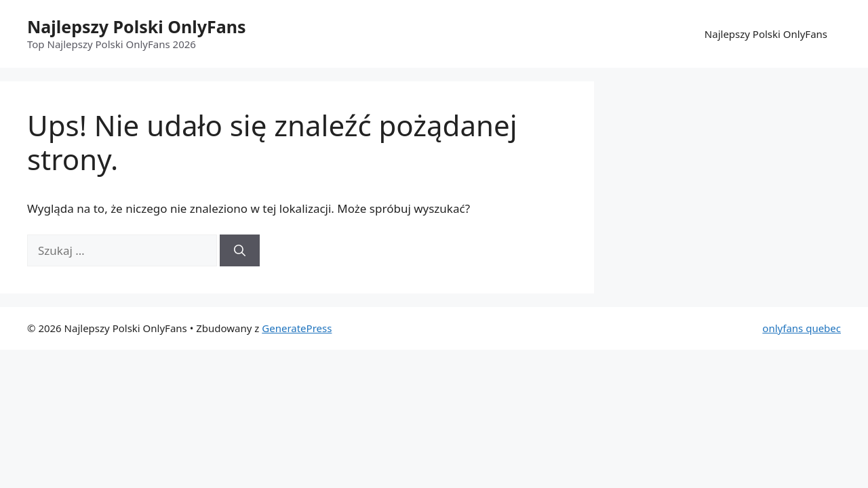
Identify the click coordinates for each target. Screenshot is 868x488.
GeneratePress (297, 328)
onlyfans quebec (802, 328)
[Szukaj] (240, 251)
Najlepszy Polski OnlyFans (136, 26)
